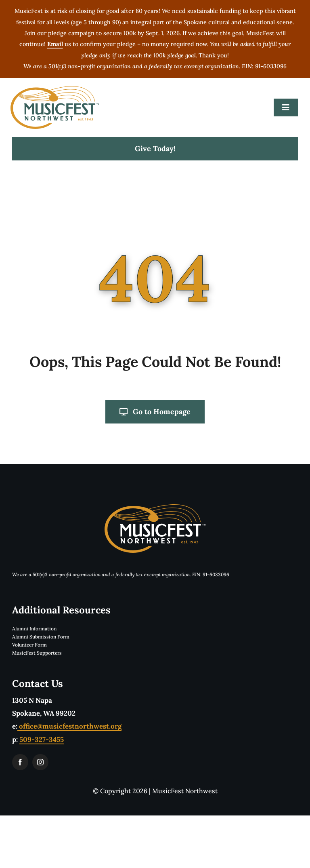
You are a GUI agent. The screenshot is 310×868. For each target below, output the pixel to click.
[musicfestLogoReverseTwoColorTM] (155, 508)
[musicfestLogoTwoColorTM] (55, 89)
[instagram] (40, 762)
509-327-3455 (42, 739)
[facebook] (20, 762)
